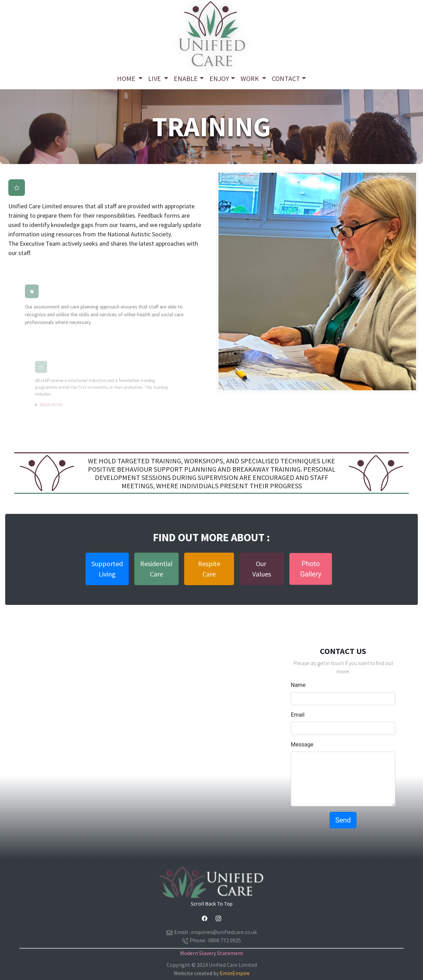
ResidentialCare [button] (156, 569)
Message (302, 745)
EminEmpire (235, 973)
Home (127, 78)
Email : (212, 932)
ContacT (286, 78)
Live (155, 78)
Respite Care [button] (209, 569)
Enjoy (219, 78)
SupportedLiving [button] (107, 569)
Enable (186, 78)
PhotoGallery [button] (311, 569)
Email (298, 715)
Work (250, 78)
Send (343, 820)
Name (298, 685)
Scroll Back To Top (212, 904)
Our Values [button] (262, 569)
